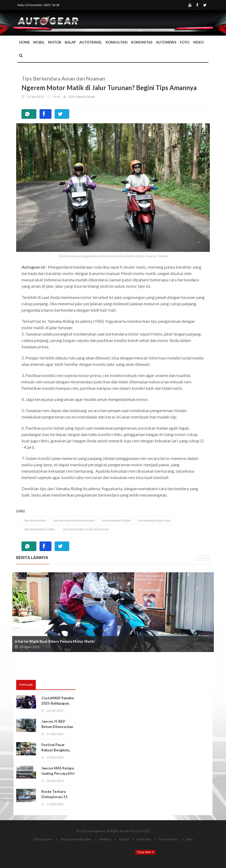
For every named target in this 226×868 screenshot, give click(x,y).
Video (198, 42)
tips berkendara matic (40, 529)
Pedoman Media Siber (76, 839)
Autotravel (91, 42)
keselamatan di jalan (116, 520)
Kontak (124, 839)
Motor (55, 42)
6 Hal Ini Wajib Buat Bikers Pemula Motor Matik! (55, 641)
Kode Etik (144, 839)
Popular (26, 685)
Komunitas (142, 42)
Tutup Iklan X (145, 852)
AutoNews (166, 42)
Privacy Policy (169, 839)
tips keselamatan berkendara (74, 520)
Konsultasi (117, 42)
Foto (185, 42)
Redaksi (105, 839)
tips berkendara (35, 520)
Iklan (190, 839)
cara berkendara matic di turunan (86, 529)
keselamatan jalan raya (154, 520)
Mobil (39, 42)
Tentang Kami (43, 839)
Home (24, 42)
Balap (70, 42)
